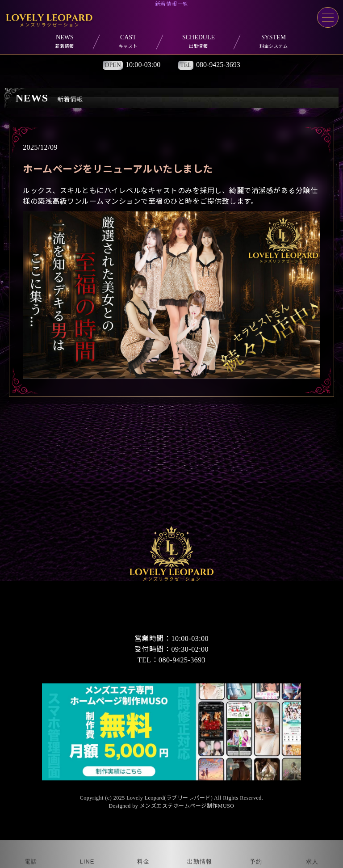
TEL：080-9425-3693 (171, 660)
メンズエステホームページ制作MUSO (187, 806)
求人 (312, 862)
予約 (256, 862)
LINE (87, 862)
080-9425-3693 (218, 65)
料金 (143, 862)
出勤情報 (200, 862)
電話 (31, 862)
